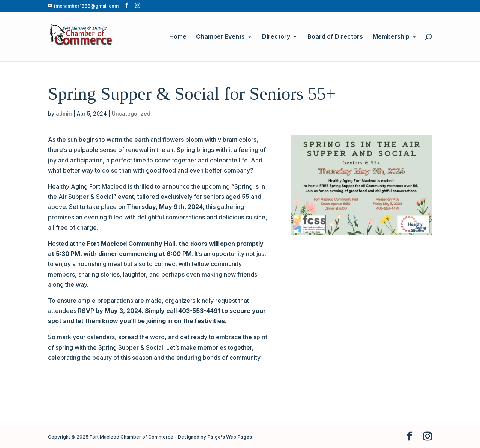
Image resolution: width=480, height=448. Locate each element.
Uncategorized (131, 114)
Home (178, 37)
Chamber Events (220, 37)
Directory (276, 37)
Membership (391, 37)
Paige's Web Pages (230, 437)
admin (64, 114)
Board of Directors (335, 37)
